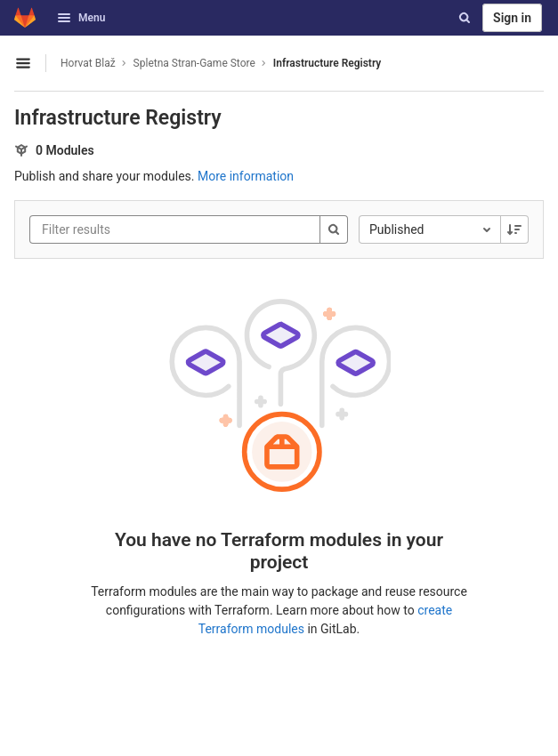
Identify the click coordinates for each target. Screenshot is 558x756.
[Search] (465, 18)
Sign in (512, 18)
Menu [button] (81, 18)
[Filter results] (149, 229)
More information (246, 176)
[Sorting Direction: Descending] (514, 229)
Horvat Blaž (88, 63)
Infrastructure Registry (327, 63)
